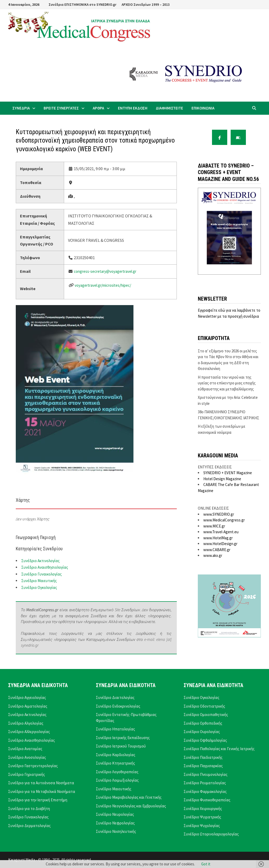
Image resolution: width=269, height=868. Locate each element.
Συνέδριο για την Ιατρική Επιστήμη (38, 800)
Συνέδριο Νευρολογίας (115, 814)
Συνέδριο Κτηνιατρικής (115, 763)
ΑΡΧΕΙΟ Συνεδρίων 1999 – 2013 (146, 5)
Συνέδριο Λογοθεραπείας (117, 772)
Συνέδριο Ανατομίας (25, 749)
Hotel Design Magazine (222, 479)
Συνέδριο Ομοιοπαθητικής (206, 715)
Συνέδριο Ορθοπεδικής (203, 723)
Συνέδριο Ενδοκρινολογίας (118, 706)
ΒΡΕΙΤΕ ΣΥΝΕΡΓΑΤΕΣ (61, 108)
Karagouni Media (22, 860)
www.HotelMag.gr (218, 538)
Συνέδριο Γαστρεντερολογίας (33, 766)
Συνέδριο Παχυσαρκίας (203, 766)
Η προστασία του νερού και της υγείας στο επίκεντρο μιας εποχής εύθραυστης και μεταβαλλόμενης (227, 383)
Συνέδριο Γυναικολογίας (42, 574)
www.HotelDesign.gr (220, 544)
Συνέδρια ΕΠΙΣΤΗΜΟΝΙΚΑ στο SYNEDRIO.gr (82, 5)
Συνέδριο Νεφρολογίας (115, 823)
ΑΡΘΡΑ (98, 108)
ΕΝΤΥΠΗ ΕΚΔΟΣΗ (133, 108)
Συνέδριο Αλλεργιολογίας (29, 732)
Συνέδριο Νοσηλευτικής (116, 831)
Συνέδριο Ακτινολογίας (40, 561)
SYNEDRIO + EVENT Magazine (228, 473)
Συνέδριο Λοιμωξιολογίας (117, 780)
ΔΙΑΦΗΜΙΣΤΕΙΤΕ (169, 108)
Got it (206, 864)
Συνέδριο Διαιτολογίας (115, 697)
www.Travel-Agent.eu (221, 532)
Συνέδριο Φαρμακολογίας (205, 791)
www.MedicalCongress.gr (224, 520)
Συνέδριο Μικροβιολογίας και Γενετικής (129, 797)
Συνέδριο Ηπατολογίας (115, 729)
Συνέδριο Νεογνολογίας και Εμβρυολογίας (131, 806)
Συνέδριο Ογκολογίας (39, 587)
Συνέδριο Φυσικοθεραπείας (207, 800)
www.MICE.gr (214, 526)
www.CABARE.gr (217, 550)
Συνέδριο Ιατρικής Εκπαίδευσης (123, 738)
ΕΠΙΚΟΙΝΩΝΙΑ (203, 108)
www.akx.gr (213, 555)
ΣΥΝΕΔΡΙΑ (21, 108)
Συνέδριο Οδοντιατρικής (204, 706)
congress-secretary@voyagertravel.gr (105, 271)
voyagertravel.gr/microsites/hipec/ (103, 285)
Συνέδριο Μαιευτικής (39, 581)
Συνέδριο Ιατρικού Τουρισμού (121, 746)
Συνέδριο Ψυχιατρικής (202, 817)
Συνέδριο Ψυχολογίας (202, 826)
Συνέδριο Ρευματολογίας (205, 783)
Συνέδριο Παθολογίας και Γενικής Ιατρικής (219, 749)
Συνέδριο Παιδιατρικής (203, 757)
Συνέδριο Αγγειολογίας (27, 697)
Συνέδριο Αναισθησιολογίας (45, 567)
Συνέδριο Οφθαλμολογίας (205, 740)
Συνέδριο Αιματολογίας (28, 706)
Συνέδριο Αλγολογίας (26, 723)
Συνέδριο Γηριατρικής (27, 774)
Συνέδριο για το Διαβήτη (29, 809)
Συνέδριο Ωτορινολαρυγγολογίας (211, 834)
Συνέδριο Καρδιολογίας (116, 755)
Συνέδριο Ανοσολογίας (27, 757)
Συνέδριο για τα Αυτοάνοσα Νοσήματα (41, 783)
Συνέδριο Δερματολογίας (29, 826)
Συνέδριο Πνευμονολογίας (206, 774)
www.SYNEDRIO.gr (219, 514)
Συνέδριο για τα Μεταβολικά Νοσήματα (42, 791)
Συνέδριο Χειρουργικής (203, 809)
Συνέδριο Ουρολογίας (202, 732)
